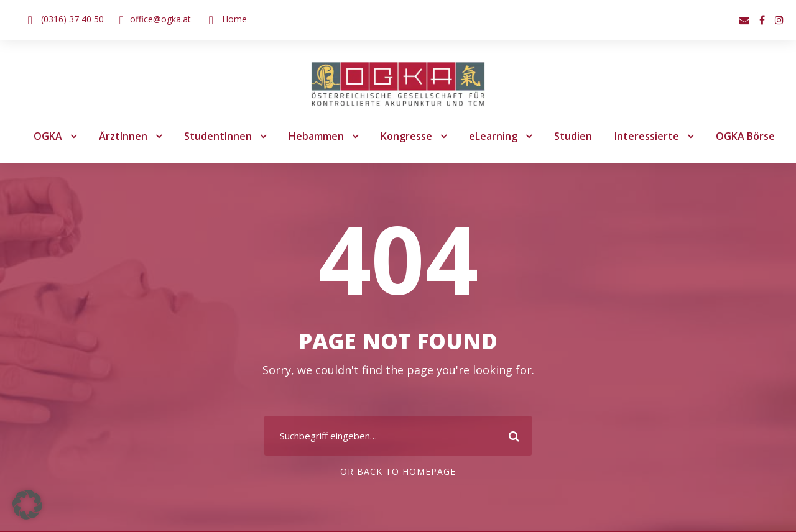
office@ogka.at (158, 19)
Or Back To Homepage (398, 472)
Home (229, 19)
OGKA (55, 136)
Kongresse (406, 136)
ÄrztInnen (130, 136)
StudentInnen (221, 136)
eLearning (492, 136)
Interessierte (641, 136)
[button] (27, 505)
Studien (571, 136)
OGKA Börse (738, 136)
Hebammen (317, 136)
